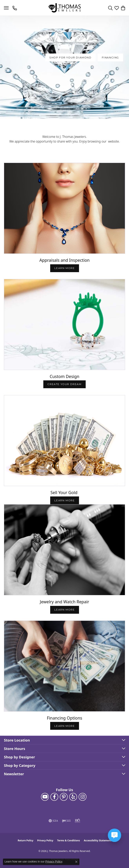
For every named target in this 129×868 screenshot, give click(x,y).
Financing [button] (110, 58)
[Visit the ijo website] (66, 821)
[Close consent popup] (76, 862)
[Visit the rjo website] (77, 821)
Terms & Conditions (69, 840)
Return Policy (25, 840)
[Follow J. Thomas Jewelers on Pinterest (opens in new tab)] (64, 797)
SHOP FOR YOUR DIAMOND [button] (70, 58)
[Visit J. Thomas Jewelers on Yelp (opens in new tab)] (73, 797)
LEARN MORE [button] (65, 500)
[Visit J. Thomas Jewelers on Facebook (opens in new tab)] (54, 797)
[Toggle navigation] (6, 8)
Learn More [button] (65, 268)
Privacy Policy (45, 840)
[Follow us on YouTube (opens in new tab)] (45, 797)
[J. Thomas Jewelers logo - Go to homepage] (65, 8)
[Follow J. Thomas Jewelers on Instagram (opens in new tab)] (83, 797)
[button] (110, 8)
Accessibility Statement (97, 840)
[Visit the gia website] (53, 821)
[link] (15, 8)
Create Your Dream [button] (64, 384)
